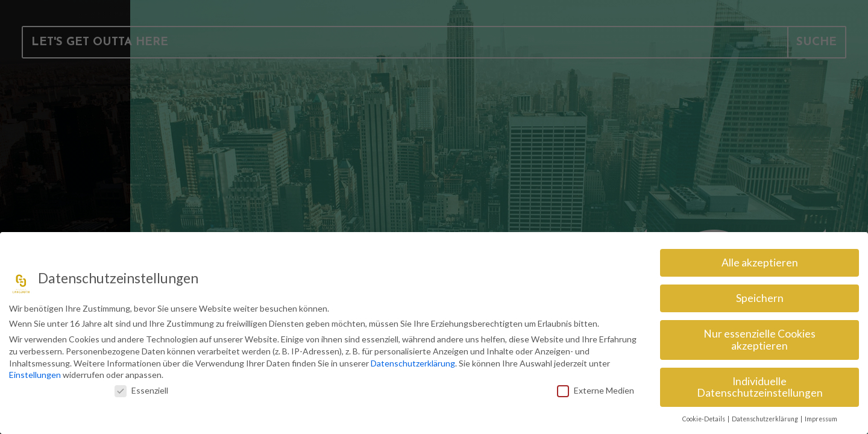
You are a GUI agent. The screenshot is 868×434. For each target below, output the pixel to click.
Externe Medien (596, 390)
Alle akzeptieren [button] (760, 263)
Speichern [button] (760, 298)
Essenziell (141, 390)
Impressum (821, 419)
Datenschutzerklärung (413, 363)
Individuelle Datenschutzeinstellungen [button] (760, 387)
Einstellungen (35, 375)
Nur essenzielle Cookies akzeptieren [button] (759, 340)
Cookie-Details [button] (704, 419)
